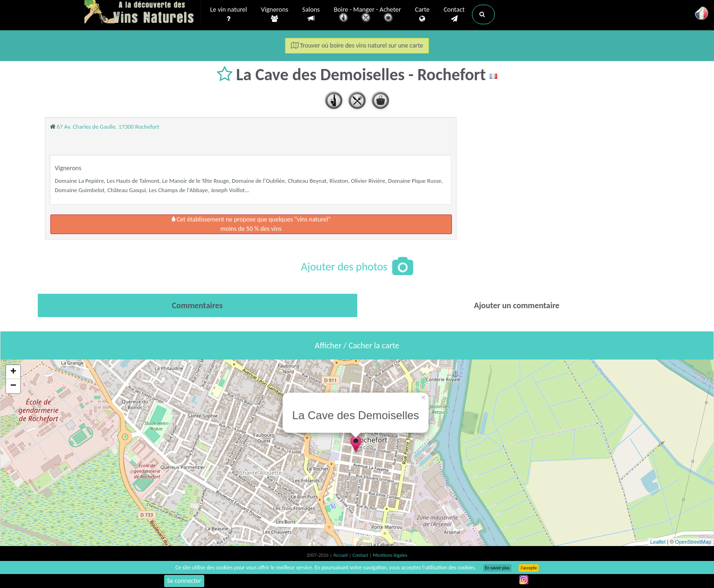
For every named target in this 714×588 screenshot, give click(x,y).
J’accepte (529, 568)
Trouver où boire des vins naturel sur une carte (357, 45)
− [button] (13, 386)
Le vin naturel (229, 14)
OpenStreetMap (693, 542)
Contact (454, 14)
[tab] (198, 305)
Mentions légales (390, 555)
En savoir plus (497, 568)
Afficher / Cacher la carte (357, 346)
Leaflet (658, 542)
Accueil (341, 555)
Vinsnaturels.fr (143, 13)
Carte (422, 14)
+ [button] (13, 372)
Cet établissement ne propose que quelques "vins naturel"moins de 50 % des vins (251, 224)
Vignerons (275, 14)
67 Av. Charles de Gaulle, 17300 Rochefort (108, 127)
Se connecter (184, 581)
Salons (311, 14)
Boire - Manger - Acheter (367, 15)
